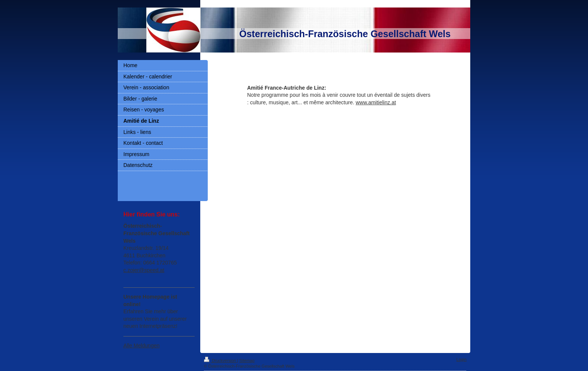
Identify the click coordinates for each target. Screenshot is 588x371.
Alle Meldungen (142, 345)
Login (461, 359)
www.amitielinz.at (376, 102)
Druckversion (220, 360)
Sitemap (247, 360)
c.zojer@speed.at (144, 270)
